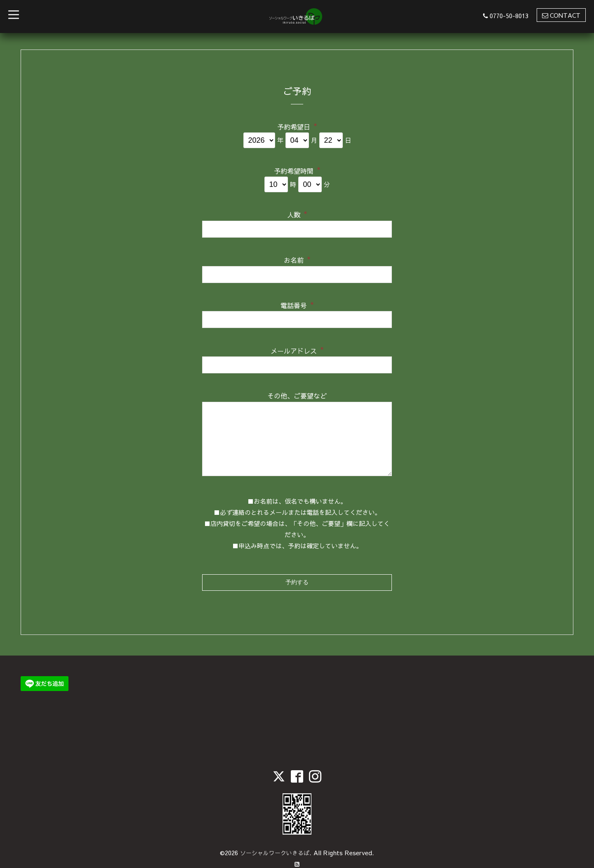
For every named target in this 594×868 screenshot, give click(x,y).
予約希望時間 (297, 170)
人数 (297, 214)
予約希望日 (297, 126)
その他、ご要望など (297, 396)
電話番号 (297, 305)
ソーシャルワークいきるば (275, 831)
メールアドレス (297, 350)
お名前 (297, 259)
